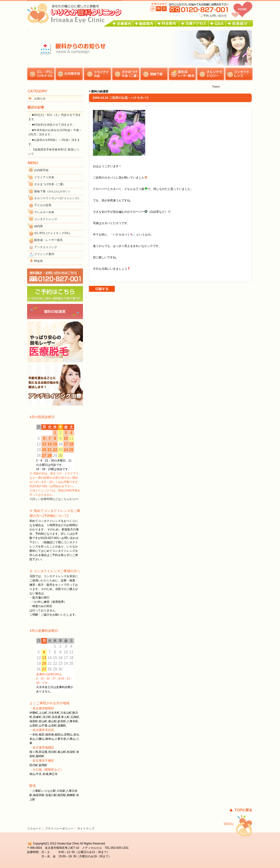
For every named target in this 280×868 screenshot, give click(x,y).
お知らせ (40, 99)
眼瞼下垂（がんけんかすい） (53, 191)
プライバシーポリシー (59, 829)
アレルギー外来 (44, 212)
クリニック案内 (44, 254)
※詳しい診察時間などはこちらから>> (54, 499)
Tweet (216, 87)
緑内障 (39, 226)
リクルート (34, 829)
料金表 (39, 261)
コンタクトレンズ (46, 219)
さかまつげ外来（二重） (50, 184)
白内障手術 (41, 170)
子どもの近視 (43, 205)
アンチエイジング (46, 247)
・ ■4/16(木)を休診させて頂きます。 (52, 125)
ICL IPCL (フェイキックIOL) (52, 233)
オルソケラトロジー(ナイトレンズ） (58, 198)
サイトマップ (86, 829)
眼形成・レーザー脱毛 (48, 240)
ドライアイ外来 (44, 177)
